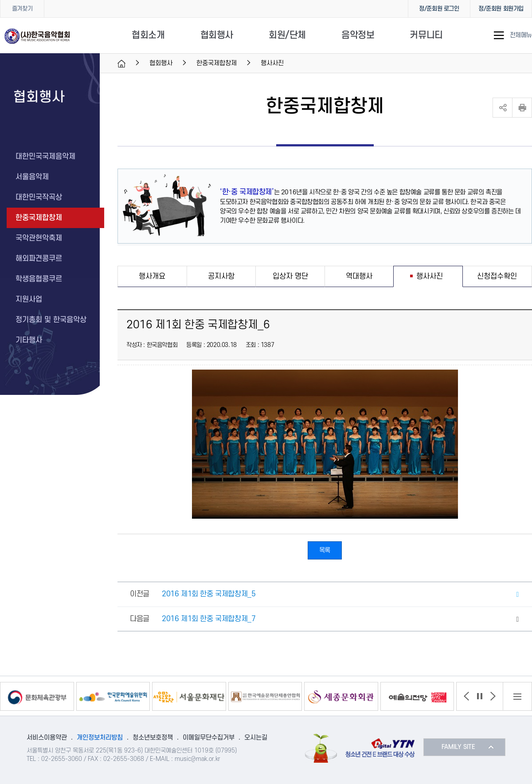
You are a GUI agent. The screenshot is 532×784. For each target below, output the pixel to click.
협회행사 (217, 35)
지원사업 (29, 299)
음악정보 (358, 35)
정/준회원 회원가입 (501, 9)
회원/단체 (287, 35)
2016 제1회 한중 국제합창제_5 (209, 594)
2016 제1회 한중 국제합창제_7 (209, 619)
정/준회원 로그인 (439, 9)
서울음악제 (32, 177)
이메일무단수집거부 (209, 738)
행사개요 (152, 276)
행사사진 (430, 276)
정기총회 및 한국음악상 (51, 320)
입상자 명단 (290, 276)
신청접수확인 (497, 276)
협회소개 (148, 35)
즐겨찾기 (22, 9)
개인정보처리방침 (100, 738)
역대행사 (359, 276)
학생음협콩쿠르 (39, 279)
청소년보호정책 (153, 738)
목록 (325, 550)
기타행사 (29, 340)
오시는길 (256, 738)
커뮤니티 (426, 35)
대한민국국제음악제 (45, 157)
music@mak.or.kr (198, 759)
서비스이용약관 (47, 738)
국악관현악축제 (39, 238)
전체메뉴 (521, 35)
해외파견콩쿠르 (39, 259)
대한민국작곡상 (39, 197)
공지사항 (221, 276)
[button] (466, 696)
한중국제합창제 (217, 63)
